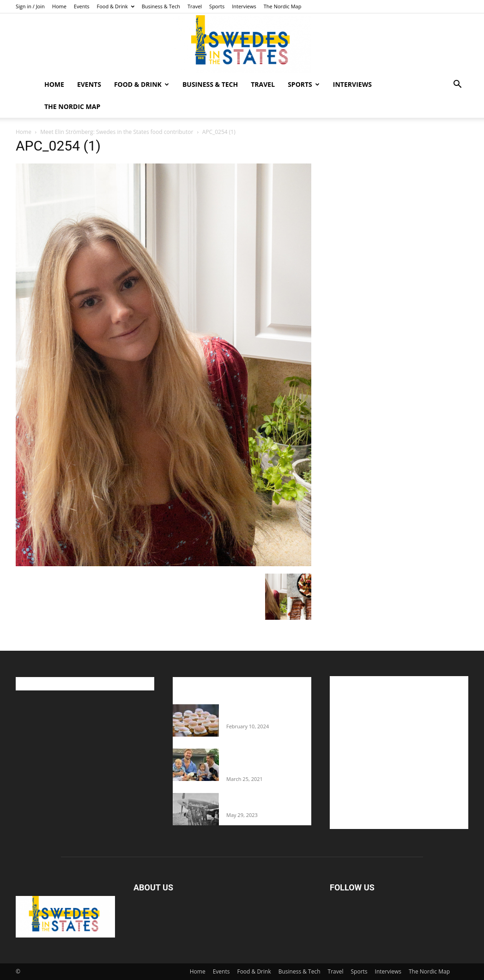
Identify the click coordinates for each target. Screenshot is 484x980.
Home (59, 6)
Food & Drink (116, 6)
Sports (217, 6)
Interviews (244, 6)
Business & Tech (161, 6)
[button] (457, 85)
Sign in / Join (30, 6)
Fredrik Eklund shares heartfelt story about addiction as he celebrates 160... (264, 761)
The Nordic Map (283, 6)
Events (82, 6)
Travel (195, 6)
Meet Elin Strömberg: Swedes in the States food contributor (117, 132)
